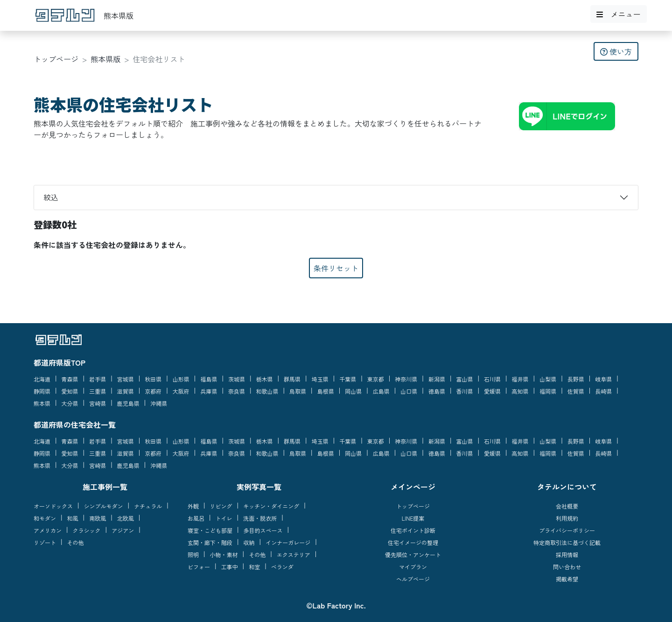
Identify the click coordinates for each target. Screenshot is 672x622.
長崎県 (603, 391)
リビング (221, 506)
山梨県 (548, 379)
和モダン (45, 518)
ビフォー (199, 567)
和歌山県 (267, 391)
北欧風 (126, 518)
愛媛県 (492, 391)
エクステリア (294, 555)
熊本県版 (105, 59)
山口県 (409, 391)
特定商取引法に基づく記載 (567, 542)
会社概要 (567, 506)
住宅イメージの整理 (413, 542)
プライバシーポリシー (567, 530)
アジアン (123, 530)
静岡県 (42, 391)
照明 (193, 555)
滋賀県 (126, 391)
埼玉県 (320, 379)
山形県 (181, 379)
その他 (76, 542)
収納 (249, 542)
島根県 (326, 391)
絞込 (51, 197)
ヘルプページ (413, 579)
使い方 (616, 51)
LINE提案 (413, 518)
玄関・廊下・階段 (210, 542)
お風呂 (196, 518)
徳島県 (437, 391)
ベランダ (282, 567)
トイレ (224, 518)
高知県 (520, 391)
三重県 (98, 391)
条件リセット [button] (336, 268)
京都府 (153, 391)
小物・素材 (224, 555)
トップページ (56, 59)
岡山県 (353, 391)
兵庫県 (209, 391)
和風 (73, 518)
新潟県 (437, 379)
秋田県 (153, 379)
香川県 (464, 391)
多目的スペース (263, 530)
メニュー (618, 14)
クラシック (87, 530)
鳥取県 (298, 391)
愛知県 (70, 391)
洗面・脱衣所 (260, 518)
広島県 (381, 391)
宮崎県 (98, 403)
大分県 (70, 403)
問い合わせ (567, 567)
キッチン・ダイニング (271, 506)
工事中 (230, 567)
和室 (254, 567)
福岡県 (548, 391)
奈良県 (237, 391)
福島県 (209, 379)
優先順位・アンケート (413, 555)
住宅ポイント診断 (413, 530)
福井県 (520, 379)
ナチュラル (148, 506)
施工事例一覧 (105, 487)
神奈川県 (406, 379)
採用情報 (567, 555)
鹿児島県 (128, 403)
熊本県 (42, 403)
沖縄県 (159, 403)
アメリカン (48, 530)
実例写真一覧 (259, 487)
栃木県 (265, 379)
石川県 (492, 379)
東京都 (376, 379)
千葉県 (348, 379)
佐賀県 (576, 391)
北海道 (42, 379)
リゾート (45, 542)
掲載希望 (567, 579)
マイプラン (413, 567)
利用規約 (567, 518)
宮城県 (126, 379)
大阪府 (181, 391)
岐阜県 (603, 379)
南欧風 (98, 518)
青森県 (70, 379)
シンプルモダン (104, 506)
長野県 (576, 379)
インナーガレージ (288, 542)
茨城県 (237, 379)
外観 (193, 506)
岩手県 (98, 379)
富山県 (464, 379)
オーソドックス (53, 506)
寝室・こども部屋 (210, 530)
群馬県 (292, 379)
